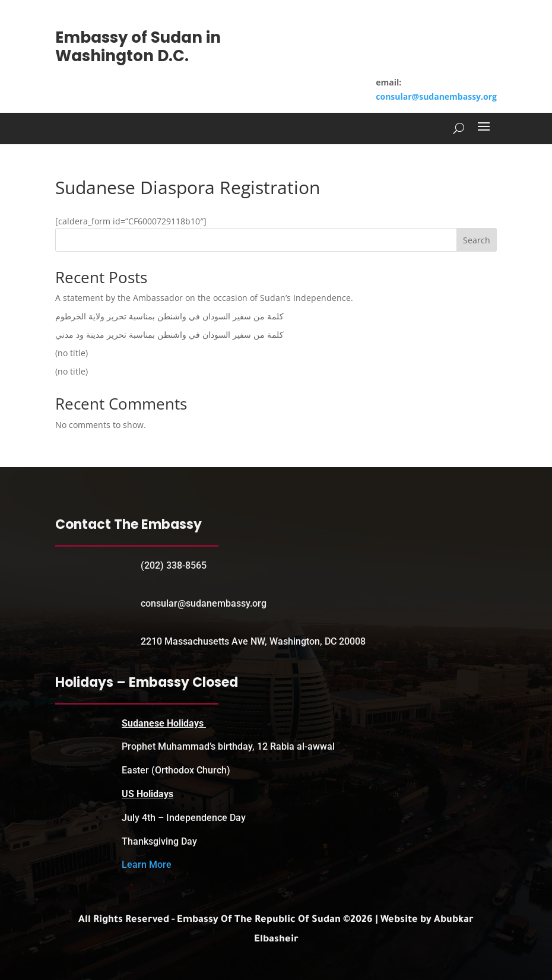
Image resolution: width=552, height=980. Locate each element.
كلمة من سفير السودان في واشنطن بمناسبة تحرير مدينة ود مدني (169, 334)
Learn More (147, 865)
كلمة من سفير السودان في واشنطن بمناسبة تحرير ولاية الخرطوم (169, 316)
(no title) (72, 353)
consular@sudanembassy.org (436, 96)
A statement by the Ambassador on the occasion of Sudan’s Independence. (204, 298)
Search (477, 240)
